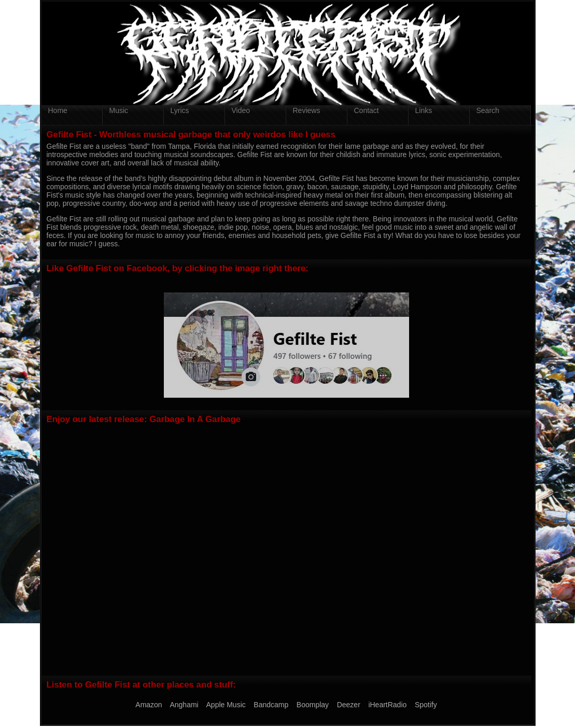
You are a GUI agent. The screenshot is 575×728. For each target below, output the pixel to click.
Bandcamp (271, 705)
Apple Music (226, 705)
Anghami (184, 705)
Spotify (426, 705)
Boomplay (313, 705)
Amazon (149, 705)
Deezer (349, 705)
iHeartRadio (387, 705)
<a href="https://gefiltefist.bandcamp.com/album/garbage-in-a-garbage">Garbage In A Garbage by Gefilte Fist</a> (286, 549)
